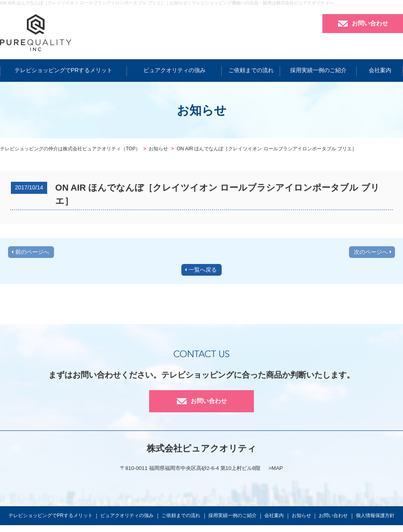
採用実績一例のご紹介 (318, 70)
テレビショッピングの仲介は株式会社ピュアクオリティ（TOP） (70, 149)
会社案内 (380, 70)
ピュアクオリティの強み (174, 70)
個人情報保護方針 (375, 515)
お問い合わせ (370, 23)
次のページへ (371, 252)
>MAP (276, 468)
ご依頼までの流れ (251, 70)
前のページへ (32, 252)
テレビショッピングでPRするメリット (63, 70)
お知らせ (158, 149)
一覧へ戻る (203, 270)
